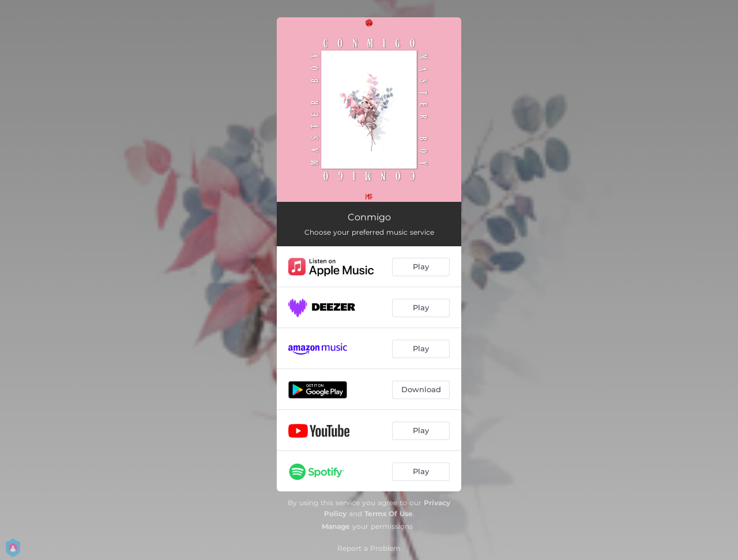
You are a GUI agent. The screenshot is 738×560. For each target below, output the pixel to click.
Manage (336, 526)
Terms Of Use (389, 514)
